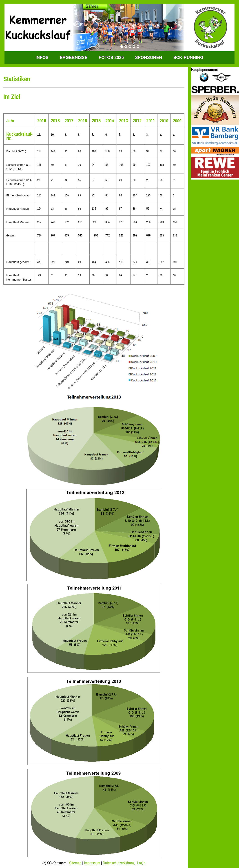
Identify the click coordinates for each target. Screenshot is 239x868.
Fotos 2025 (111, 57)
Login (141, 863)
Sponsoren (148, 57)
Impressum (92, 863)
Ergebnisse (74, 57)
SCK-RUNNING (188, 57)
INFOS (42, 57)
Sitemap (75, 863)
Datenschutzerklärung (119, 863)
